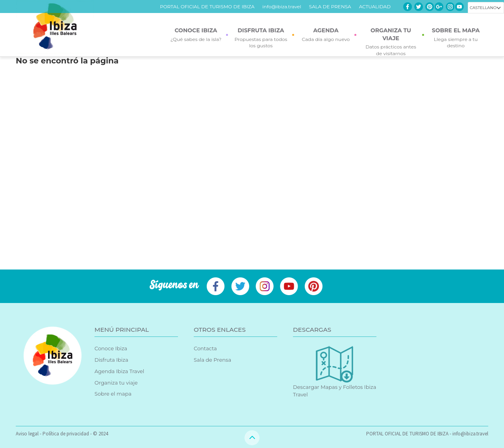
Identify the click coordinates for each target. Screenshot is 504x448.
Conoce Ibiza (111, 348)
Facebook (408, 7)
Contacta (205, 348)
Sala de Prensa (212, 360)
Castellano (483, 8)
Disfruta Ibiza (111, 360)
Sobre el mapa (113, 394)
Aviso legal (27, 434)
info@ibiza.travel (282, 7)
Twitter (419, 7)
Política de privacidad (66, 434)
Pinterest (430, 7)
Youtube (460, 7)
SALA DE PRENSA (330, 7)
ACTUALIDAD (375, 7)
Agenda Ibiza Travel (119, 371)
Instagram (450, 7)
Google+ (439, 7)
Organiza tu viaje (116, 383)
